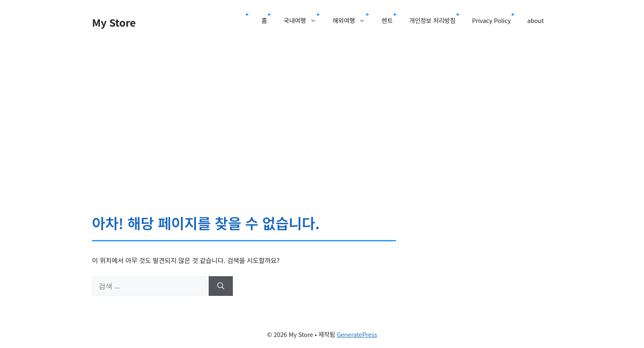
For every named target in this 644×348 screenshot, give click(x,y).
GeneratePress (357, 334)
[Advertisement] (322, 102)
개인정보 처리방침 (432, 20)
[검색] (221, 286)
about (535, 20)
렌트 (387, 20)
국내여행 (304, 21)
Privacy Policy (491, 20)
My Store (114, 22)
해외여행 (353, 21)
